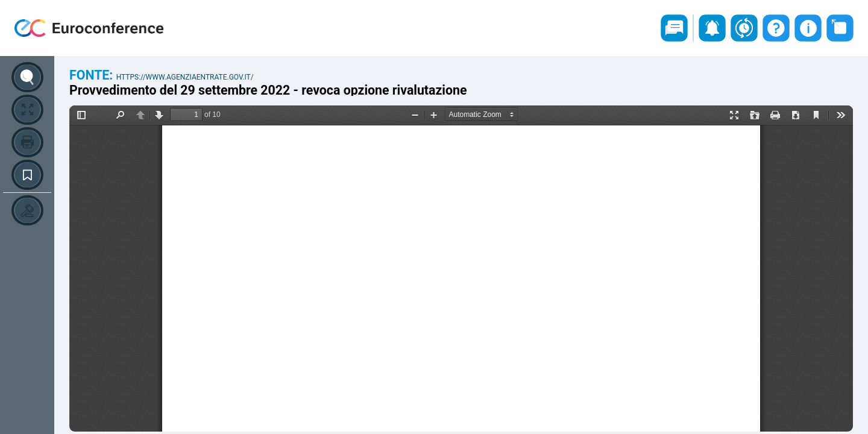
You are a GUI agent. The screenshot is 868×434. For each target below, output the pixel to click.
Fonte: (93, 75)
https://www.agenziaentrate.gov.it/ (185, 77)
